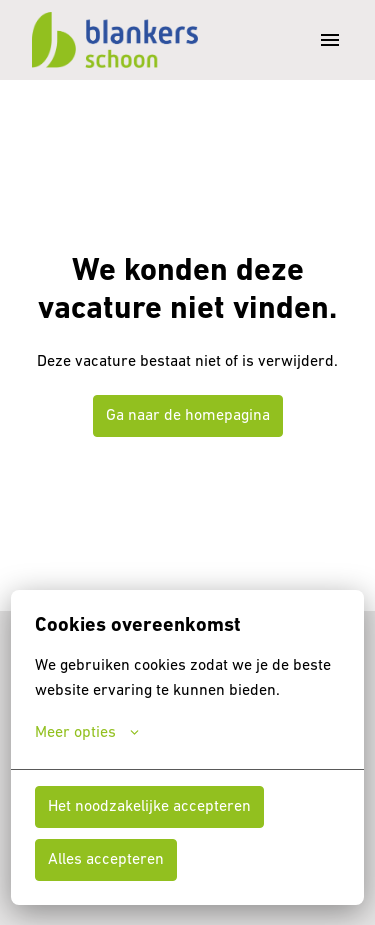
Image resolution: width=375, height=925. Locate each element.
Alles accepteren (106, 860)
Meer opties (87, 733)
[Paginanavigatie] (330, 40)
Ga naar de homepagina (188, 416)
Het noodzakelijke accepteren (149, 807)
